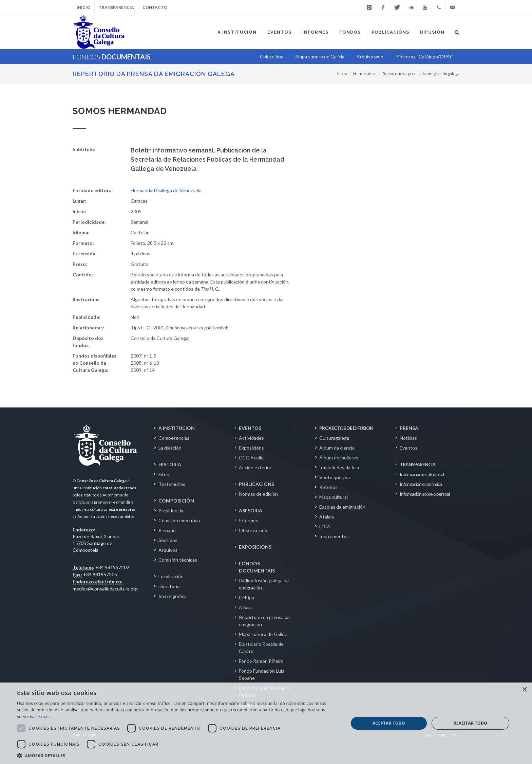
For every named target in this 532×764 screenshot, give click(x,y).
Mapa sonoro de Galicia (263, 634)
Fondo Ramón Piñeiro (261, 661)
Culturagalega (334, 438)
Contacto (155, 7)
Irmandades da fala (339, 467)
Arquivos (168, 550)
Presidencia (171, 511)
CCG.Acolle (251, 458)
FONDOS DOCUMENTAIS (257, 567)
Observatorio (253, 530)
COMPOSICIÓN (176, 501)
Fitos (164, 474)
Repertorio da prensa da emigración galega (154, 74)
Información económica (421, 484)
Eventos (408, 448)
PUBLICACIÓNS (256, 484)
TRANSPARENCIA (417, 464)
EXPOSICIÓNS (255, 547)
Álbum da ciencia (337, 448)
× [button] (524, 690)
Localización (171, 576)
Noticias (408, 438)
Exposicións (251, 448)
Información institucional (422, 474)
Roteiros (328, 487)
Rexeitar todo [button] (470, 723)
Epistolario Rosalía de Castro (261, 648)
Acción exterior (255, 467)
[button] (178, 756)
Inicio (83, 7)
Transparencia (116, 7)
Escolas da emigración (342, 507)
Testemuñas (172, 484)
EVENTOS (250, 428)
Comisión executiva (179, 520)
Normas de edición (258, 494)
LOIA (325, 526)
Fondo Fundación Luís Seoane (262, 674)
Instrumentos (334, 536)
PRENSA (409, 428)
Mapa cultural (334, 497)
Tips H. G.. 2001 (147, 328)
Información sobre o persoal (425, 494)
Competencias (174, 438)
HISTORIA (170, 464)
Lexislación (170, 448)
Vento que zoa (335, 477)
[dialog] (266, 723)
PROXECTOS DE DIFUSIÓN (346, 428)
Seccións (168, 540)
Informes (249, 520)
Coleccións (272, 57)
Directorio (169, 586)
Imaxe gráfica (173, 596)
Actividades (251, 438)
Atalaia (327, 517)
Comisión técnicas (178, 560)
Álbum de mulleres (339, 458)
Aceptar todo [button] (389, 723)
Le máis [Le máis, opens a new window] (43, 717)
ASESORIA (251, 511)
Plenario (167, 530)
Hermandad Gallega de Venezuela (166, 190)
